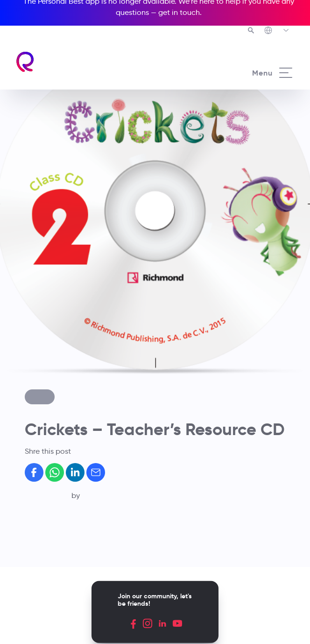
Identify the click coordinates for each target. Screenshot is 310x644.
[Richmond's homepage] (25, 62)
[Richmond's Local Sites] (277, 31)
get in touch (179, 12)
